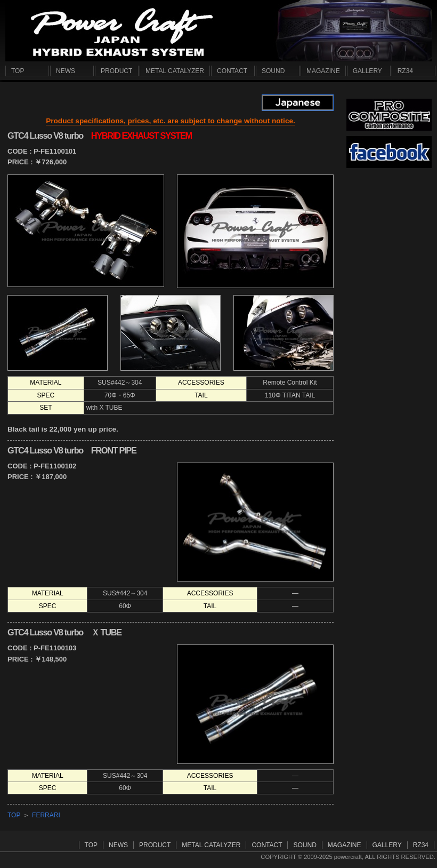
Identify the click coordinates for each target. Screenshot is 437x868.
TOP (14, 815)
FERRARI (46, 815)
